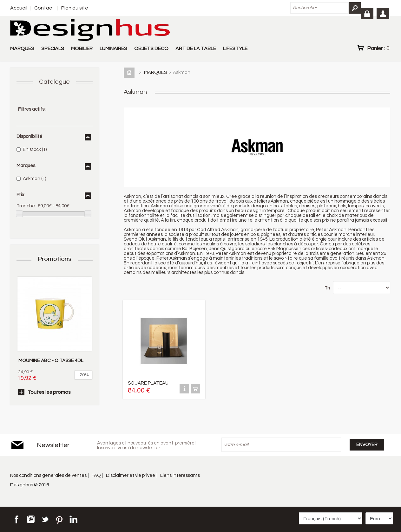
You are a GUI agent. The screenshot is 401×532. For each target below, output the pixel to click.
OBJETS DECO (151, 49)
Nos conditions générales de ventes (48, 475)
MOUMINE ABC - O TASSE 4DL (51, 361)
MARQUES (22, 49)
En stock (35, 149)
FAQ (96, 475)
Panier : (378, 48)
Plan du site (75, 8)
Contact (44, 8)
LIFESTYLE (235, 49)
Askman (34, 179)
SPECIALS (53, 49)
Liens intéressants (180, 475)
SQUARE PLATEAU (148, 383)
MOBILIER (82, 49)
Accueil (19, 8)
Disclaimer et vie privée (131, 475)
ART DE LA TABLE (196, 49)
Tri (327, 288)
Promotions (55, 259)
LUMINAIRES (113, 49)
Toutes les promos (49, 392)
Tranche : (27, 206)
